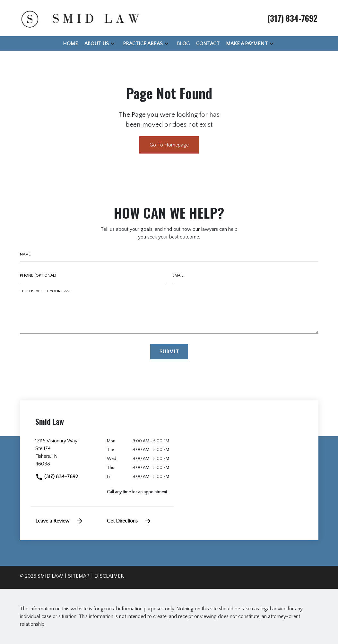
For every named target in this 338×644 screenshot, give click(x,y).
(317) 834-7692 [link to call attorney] (57, 477)
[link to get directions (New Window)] (66, 455)
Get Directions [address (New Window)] (129, 521)
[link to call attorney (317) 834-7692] (292, 18)
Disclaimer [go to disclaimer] (109, 576)
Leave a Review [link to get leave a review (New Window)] (59, 521)
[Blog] (183, 44)
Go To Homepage (169, 145)
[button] (113, 43)
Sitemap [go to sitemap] (79, 576)
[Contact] (208, 44)
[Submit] (169, 352)
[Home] (70, 44)
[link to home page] (79, 18)
